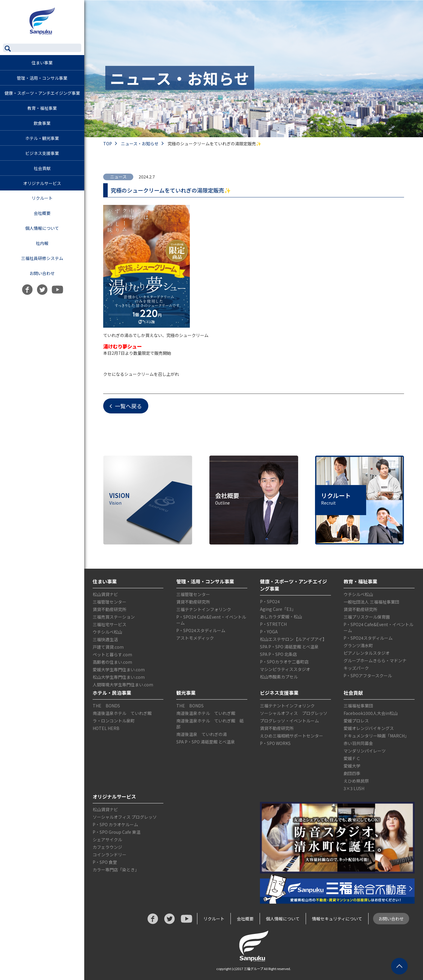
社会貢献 (42, 168)
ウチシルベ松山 (107, 632)
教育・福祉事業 (42, 108)
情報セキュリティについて (337, 919)
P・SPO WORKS (275, 743)
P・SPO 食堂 (105, 862)
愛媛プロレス (356, 721)
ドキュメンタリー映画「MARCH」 (376, 736)
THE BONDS (106, 706)
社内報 (42, 243)
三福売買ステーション (114, 617)
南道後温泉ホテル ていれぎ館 (122, 713)
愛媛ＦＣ (352, 758)
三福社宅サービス (110, 624)
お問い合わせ (42, 273)
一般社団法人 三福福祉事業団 (371, 602)
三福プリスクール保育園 (367, 617)
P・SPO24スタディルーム (201, 630)
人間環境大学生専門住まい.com (123, 685)
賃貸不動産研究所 (110, 609)
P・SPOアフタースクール (368, 675)
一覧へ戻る (126, 406)
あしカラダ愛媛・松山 (281, 617)
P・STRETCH (273, 624)
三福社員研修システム (42, 258)
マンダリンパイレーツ (365, 751)
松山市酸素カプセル (279, 677)
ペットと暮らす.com (112, 654)
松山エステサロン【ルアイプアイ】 (293, 639)
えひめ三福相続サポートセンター (292, 736)
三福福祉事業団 (358, 706)
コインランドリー (110, 855)
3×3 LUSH (354, 788)
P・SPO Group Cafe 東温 (117, 832)
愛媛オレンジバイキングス (369, 728)
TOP (112, 144)
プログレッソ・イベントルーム (289, 721)
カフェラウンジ (107, 847)
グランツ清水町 (358, 645)
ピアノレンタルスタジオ (367, 653)
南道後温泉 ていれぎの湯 (202, 734)
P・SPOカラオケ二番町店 (284, 662)
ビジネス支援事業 (42, 153)
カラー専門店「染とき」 (116, 870)
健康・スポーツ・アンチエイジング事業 (42, 93)
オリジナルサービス (42, 183)
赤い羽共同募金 (358, 743)
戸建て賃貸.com (108, 647)
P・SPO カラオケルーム (115, 824)
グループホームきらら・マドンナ (375, 660)
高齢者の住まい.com (112, 662)
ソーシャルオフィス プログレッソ (294, 713)
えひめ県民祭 (356, 781)
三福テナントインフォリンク (204, 609)
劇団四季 (352, 773)
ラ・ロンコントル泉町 (114, 721)
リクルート (43, 198)
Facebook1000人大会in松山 (371, 713)
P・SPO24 (270, 601)
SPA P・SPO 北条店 (278, 654)
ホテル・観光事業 (42, 138)
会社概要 (42, 213)
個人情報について (42, 228)
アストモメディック (195, 638)
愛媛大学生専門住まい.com (119, 669)
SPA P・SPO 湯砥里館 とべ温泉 (289, 647)
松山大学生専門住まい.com (119, 677)
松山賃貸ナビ (105, 594)
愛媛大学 (352, 766)
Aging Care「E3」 (278, 609)
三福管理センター (110, 602)
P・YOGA (269, 632)
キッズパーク (356, 668)
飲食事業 (42, 123)
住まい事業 (42, 63)
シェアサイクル (107, 839)
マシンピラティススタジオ (285, 669)
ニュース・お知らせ (144, 144)
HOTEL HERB (106, 728)
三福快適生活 (105, 639)
